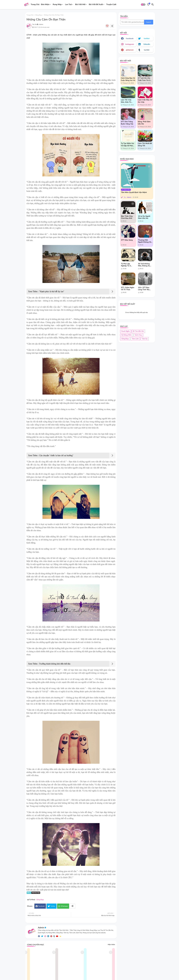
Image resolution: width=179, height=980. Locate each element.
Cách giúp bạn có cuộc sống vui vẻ (128, 79)
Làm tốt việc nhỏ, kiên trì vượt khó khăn (127, 101)
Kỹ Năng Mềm (126, 335)
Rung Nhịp (57, 4)
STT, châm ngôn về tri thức (128, 289)
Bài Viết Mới (80, 4)
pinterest (130, 50)
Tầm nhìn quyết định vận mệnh (134, 192)
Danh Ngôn (126, 331)
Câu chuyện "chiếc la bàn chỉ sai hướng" (56, 455)
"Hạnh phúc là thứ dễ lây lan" (52, 291)
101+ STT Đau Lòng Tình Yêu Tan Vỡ (144, 289)
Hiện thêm (111, 945)
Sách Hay (138, 335)
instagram (130, 44)
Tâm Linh (135, 339)
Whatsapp (64, 906)
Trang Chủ (35, 4)
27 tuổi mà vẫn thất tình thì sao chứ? (145, 79)
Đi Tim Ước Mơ (138, 331)
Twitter (53, 906)
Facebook (41, 906)
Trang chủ (30, 15)
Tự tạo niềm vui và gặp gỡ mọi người (127, 144)
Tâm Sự (145, 339)
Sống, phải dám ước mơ (144, 123)
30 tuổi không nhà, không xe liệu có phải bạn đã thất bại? (145, 265)
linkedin (147, 44)
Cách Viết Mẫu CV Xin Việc (145, 101)
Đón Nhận (45, 4)
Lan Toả (68, 4)
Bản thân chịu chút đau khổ (127, 217)
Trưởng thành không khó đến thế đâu (55, 664)
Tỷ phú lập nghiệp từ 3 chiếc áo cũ (126, 265)
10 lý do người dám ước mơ (144, 217)
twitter (147, 39)
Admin (41, 928)
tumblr (147, 50)
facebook (130, 39)
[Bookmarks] (148, 5)
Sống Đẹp (39, 15)
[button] (143, 5)
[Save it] (107, 26)
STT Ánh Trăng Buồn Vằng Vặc (127, 123)
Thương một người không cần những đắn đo (145, 241)
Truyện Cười (111, 4)
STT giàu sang (127, 240)
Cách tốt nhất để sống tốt (145, 144)
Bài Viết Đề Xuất (96, 4)
